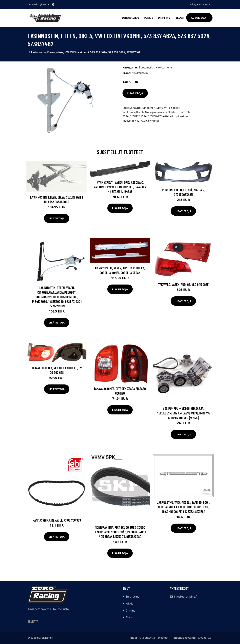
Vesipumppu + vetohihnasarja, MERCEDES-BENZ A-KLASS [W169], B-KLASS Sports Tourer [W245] (183, 413)
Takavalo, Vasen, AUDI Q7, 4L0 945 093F (183, 284)
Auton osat (199, 18)
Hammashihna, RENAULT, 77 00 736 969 (57, 520)
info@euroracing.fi (200, 4)
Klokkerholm (164, 67)
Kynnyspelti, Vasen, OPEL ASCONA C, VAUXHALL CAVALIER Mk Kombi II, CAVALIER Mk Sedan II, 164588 (120, 187)
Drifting (164, 18)
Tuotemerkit (147, 67)
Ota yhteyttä (147, 638)
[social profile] (53, 4)
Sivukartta (205, 638)
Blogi (180, 18)
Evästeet (163, 638)
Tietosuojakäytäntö (183, 638)
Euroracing (131, 18)
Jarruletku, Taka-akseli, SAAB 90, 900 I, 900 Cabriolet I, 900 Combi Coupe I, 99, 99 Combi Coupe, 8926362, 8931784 (183, 507)
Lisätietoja (135, 93)
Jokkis (149, 18)
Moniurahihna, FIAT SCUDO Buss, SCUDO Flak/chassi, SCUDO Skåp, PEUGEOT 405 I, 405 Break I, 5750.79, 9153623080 (120, 532)
